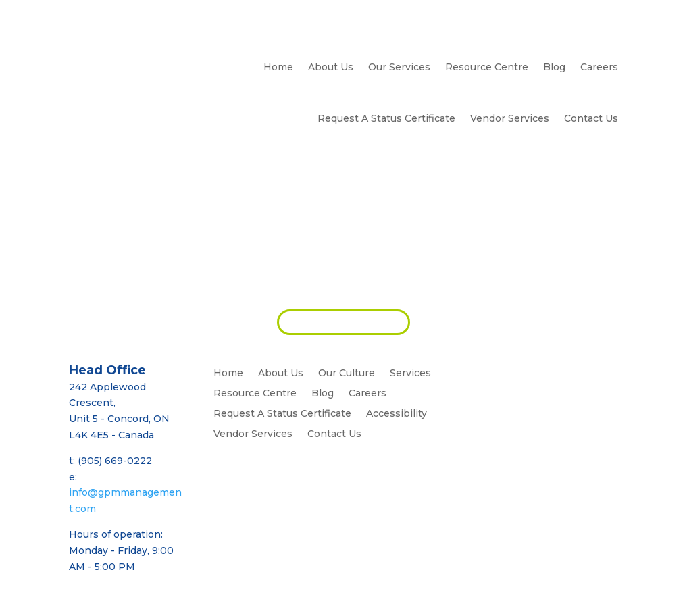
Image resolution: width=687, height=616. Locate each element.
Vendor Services (510, 118)
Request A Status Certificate (386, 118)
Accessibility (397, 414)
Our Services (399, 67)
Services (410, 374)
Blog (554, 67)
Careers (599, 67)
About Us (331, 67)
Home (278, 67)
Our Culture (347, 374)
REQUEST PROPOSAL (343, 322)
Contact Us (591, 118)
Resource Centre (487, 67)
